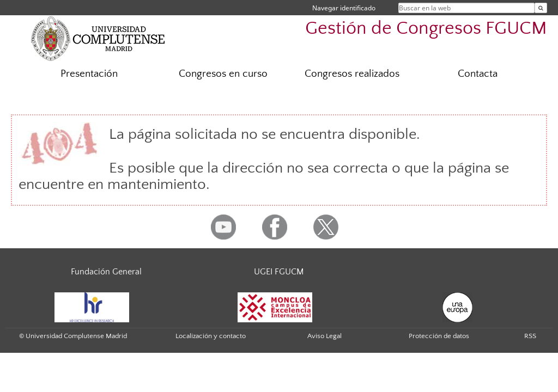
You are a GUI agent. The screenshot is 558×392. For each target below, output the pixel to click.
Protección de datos (439, 336)
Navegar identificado (344, 8)
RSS (530, 336)
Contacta (478, 74)
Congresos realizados (352, 74)
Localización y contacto (211, 336)
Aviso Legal (325, 336)
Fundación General (106, 272)
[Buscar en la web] (541, 8)
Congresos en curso (223, 74)
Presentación (89, 74)
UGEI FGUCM (279, 272)
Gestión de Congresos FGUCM (426, 29)
